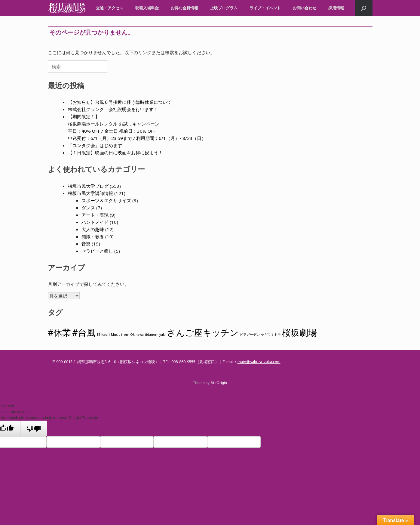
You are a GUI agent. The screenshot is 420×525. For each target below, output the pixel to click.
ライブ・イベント (265, 8)
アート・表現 (95, 215)
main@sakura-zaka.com (259, 362)
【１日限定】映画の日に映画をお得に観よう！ (115, 153)
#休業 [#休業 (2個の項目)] (59, 332)
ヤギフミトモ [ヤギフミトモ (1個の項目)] (271, 335)
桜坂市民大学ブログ (88, 186)
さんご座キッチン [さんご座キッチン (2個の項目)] (203, 332)
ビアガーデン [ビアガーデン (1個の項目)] (250, 335)
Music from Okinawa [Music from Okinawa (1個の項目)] (127, 335)
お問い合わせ (305, 8)
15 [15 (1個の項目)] (98, 335)
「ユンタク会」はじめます (95, 145)
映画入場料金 (147, 8)
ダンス (88, 208)
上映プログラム (224, 8)
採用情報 (336, 8)
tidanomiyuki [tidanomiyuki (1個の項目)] (155, 335)
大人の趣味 (93, 229)
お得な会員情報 (184, 8)
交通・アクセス (110, 8)
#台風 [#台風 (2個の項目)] (84, 332)
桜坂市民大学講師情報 (90, 193)
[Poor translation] (34, 428)
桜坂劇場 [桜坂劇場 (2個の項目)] (299, 332)
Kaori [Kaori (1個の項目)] (106, 335)
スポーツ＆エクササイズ (106, 200)
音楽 (86, 244)
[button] (364, 8)
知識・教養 (93, 236)
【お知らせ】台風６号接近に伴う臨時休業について (120, 102)
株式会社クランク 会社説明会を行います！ (113, 109)
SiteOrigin (219, 383)
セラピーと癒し (97, 251)
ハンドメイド (95, 222)
